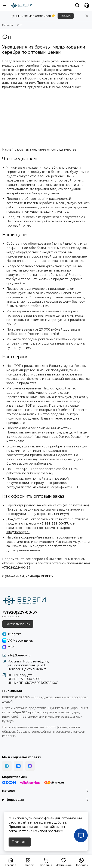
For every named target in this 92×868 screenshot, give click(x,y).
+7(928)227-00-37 (20, 612)
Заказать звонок (18, 624)
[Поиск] (77, 5)
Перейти (66, 16)
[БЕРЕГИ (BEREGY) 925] (21, 5)
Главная (7, 25)
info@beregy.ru (18, 532)
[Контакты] (87, 5)
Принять (20, 842)
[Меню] (5, 5)
